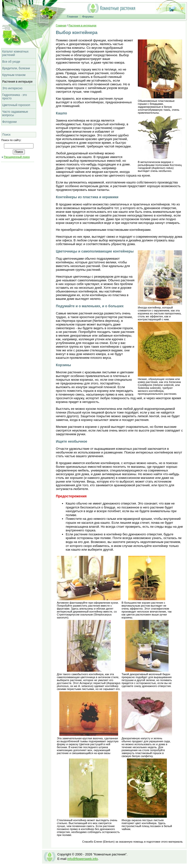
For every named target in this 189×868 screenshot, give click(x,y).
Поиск (6, 135)
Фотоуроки (9, 122)
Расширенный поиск (17, 157)
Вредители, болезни (16, 68)
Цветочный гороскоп (16, 105)
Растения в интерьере (17, 82)
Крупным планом (14, 75)
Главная (72, 17)
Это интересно (12, 88)
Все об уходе (11, 62)
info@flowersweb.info (82, 859)
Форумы (88, 17)
